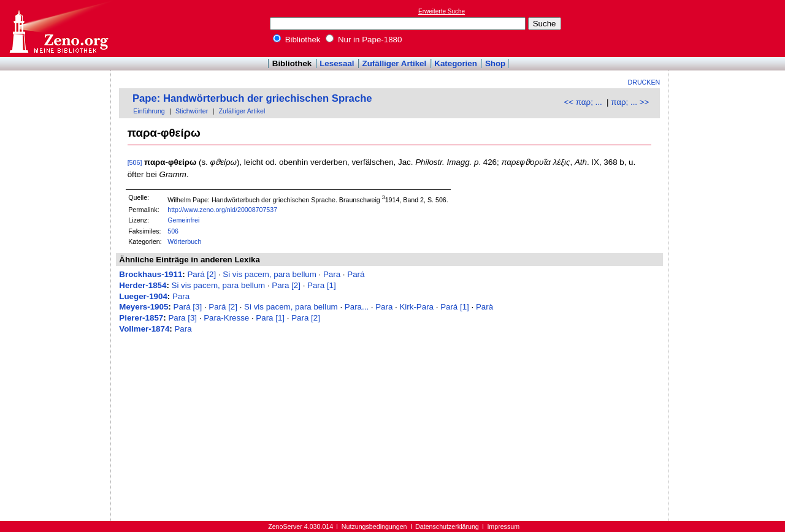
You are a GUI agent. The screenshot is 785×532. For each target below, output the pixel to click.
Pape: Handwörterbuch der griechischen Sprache (252, 98)
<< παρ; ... (583, 102)
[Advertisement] (729, 28)
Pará (356, 274)
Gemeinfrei (183, 220)
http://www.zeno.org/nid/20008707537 (222, 210)
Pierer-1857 (141, 318)
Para (332, 274)
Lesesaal (337, 63)
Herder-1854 (143, 285)
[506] (135, 162)
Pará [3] (188, 307)
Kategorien (456, 63)
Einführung (149, 111)
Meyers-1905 (144, 307)
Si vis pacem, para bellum (270, 274)
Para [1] (322, 285)
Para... (357, 307)
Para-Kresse (226, 318)
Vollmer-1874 (144, 329)
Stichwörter (192, 111)
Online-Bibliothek (58, 28)
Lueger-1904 (143, 296)
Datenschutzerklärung (447, 526)
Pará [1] (455, 307)
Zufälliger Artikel (395, 63)
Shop (495, 63)
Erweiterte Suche (442, 11)
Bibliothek (297, 40)
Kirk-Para (416, 307)
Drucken (644, 82)
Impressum (503, 526)
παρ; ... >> (630, 102)
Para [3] (182, 318)
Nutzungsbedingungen (374, 526)
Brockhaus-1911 (151, 274)
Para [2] (286, 285)
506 (173, 231)
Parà (484, 307)
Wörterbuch (184, 241)
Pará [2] (201, 274)
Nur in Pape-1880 (364, 40)
